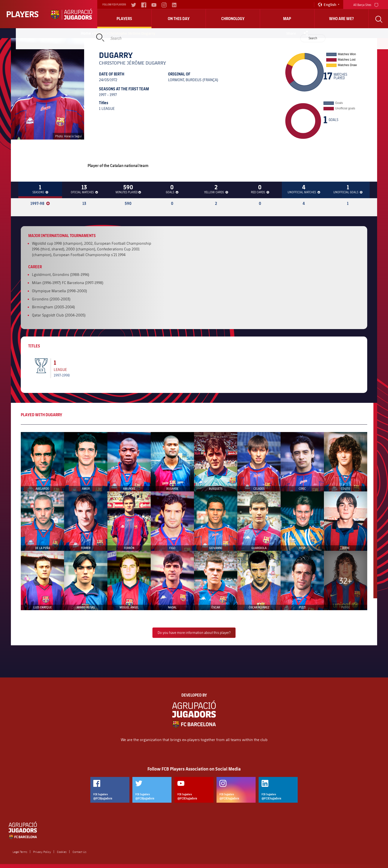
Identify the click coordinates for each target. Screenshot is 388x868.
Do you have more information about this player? (194, 633)
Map (287, 19)
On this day (179, 19)
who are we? (341, 19)
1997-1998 (62, 375)
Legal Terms (20, 852)
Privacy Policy (42, 852)
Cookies (62, 852)
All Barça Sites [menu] (366, 4)
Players (124, 19)
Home (86, 33)
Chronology (233, 19)
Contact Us (79, 852)
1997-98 (40, 203)
